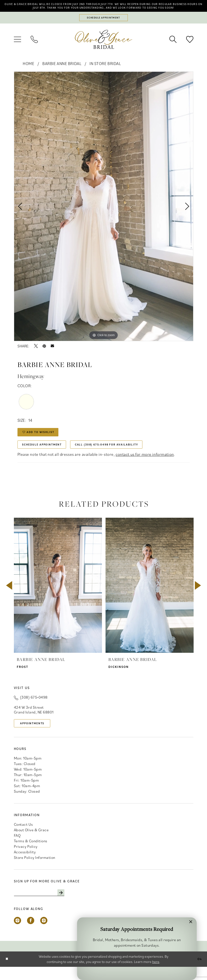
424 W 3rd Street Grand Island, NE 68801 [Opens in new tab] (34, 720)
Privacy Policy (26, 859)
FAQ (17, 848)
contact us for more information (145, 465)
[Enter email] (44, 905)
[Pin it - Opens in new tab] (44, 352)
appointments (36, 735)
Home (28, 70)
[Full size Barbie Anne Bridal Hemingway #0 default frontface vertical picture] (104, 213)
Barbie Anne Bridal (62, 70)
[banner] (104, 46)
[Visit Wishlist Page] (190, 46)
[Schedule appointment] (104, 24)
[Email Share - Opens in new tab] (52, 352)
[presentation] (58, 596)
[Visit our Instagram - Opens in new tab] (17, 934)
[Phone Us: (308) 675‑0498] (34, 46)
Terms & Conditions (31, 853)
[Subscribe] (70, 905)
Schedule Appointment (46, 454)
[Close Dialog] (7, 972)
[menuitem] (17, 46)
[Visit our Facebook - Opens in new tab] (31, 934)
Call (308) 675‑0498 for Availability (123, 454)
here (156, 975)
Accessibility (25, 864)
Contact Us (23, 837)
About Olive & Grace (31, 842)
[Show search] (173, 46)
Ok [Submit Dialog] (199, 972)
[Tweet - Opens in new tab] (36, 352)
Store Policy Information (35, 870)
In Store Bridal (105, 70)
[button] (17, 46)
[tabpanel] (104, 213)
